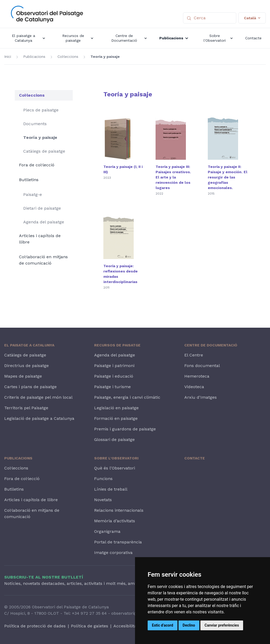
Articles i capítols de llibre (40, 239)
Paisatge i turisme (112, 387)
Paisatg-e (33, 194)
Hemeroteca (197, 376)
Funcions (103, 479)
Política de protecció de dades (35, 626)
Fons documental (202, 366)
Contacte (195, 458)
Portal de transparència (118, 542)
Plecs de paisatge (41, 110)
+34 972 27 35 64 (89, 613)
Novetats (103, 500)
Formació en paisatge (116, 418)
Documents (35, 124)
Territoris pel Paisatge (26, 408)
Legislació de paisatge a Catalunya (39, 418)
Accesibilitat (126, 626)
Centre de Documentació (211, 345)
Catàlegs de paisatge (44, 151)
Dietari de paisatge (42, 208)
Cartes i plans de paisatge (30, 387)
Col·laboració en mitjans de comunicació (43, 260)
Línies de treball (111, 489)
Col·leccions (68, 57)
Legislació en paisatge (116, 408)
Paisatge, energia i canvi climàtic (127, 397)
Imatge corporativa (113, 553)
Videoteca (194, 387)
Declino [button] (189, 625)
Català (252, 18)
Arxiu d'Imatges (201, 397)
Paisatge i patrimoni (114, 366)
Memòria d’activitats (115, 521)
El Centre (194, 355)
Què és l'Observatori (115, 468)
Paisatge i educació (114, 376)
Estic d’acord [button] (163, 625)
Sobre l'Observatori (116, 458)
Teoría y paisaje (105, 57)
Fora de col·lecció (37, 165)
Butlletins (29, 180)
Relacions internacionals (119, 510)
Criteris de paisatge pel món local (38, 397)
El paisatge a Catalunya (29, 345)
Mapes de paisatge (23, 376)
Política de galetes (90, 626)
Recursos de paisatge (117, 345)
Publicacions (34, 57)
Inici (8, 57)
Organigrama (107, 531)
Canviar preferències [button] (222, 625)
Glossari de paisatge (114, 439)
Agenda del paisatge (44, 222)
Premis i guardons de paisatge (125, 429)
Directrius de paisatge (26, 366)
